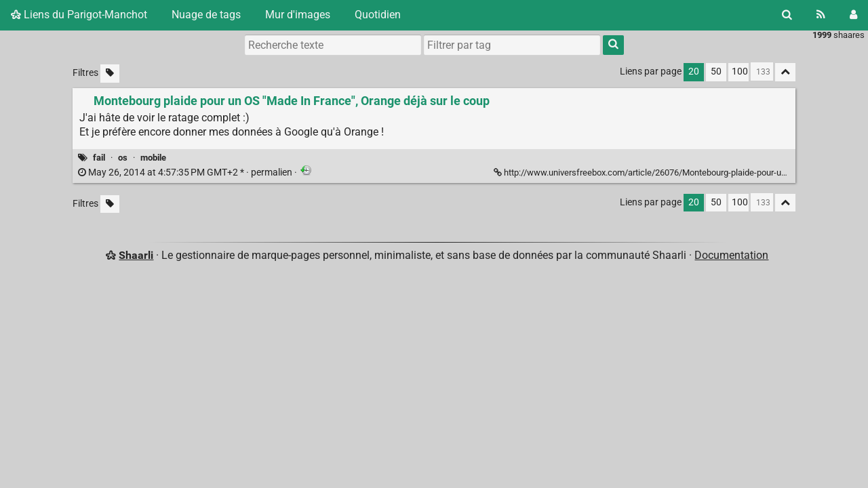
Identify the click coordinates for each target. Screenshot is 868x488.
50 (716, 72)
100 (740, 72)
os (123, 158)
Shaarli (136, 255)
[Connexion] (853, 15)
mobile (153, 158)
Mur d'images (298, 15)
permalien (186, 172)
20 (694, 72)
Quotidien (378, 15)
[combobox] (512, 45)
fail (99, 158)
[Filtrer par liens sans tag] (110, 74)
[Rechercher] (787, 15)
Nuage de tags (206, 15)
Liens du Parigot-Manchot (79, 15)
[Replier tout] (785, 72)
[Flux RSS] (821, 15)
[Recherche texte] (333, 45)
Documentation (731, 255)
